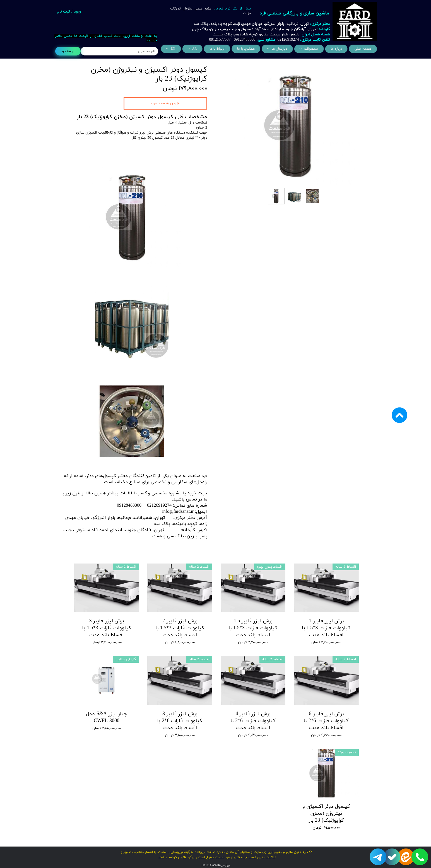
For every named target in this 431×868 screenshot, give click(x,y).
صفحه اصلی (358, 49)
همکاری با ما (247, 49)
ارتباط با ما (219, 49)
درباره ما (333, 49)
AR (198, 49)
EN (178, 49)
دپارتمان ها (279, 49)
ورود (78, 12)
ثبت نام (63, 12)
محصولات (309, 49)
